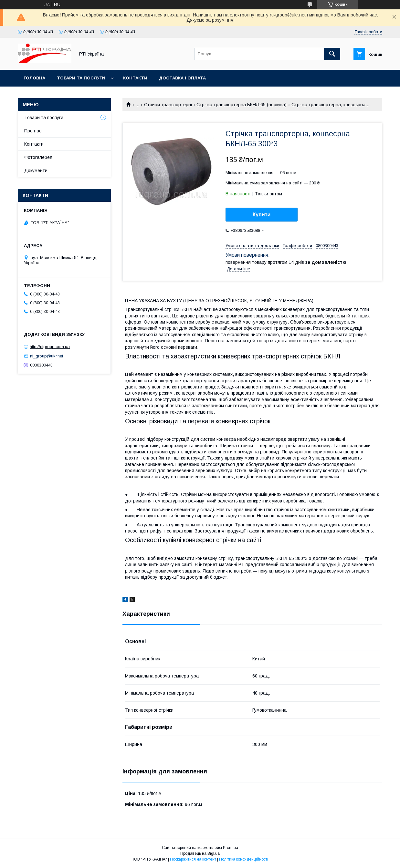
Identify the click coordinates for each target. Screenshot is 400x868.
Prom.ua (231, 848)
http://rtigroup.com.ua (50, 347)
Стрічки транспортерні (168, 105)
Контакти (135, 78)
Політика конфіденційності (244, 859)
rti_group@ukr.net (47, 356)
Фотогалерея (38, 157)
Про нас (33, 131)
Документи (36, 170)
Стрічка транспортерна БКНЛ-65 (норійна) (242, 105)
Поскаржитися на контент (193, 859)
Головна (34, 78)
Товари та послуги (81, 78)
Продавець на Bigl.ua (200, 853)
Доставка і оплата (182, 78)
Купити (262, 215)
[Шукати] (332, 54)
